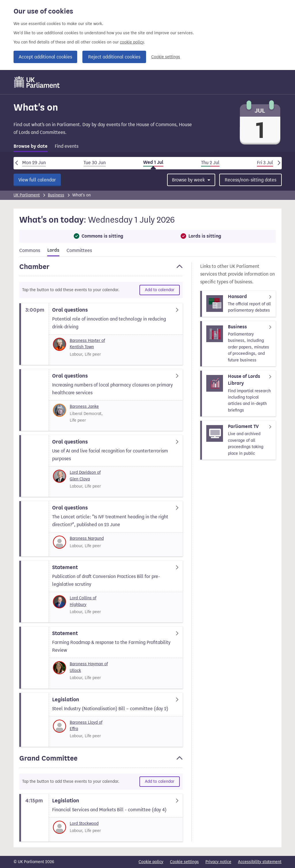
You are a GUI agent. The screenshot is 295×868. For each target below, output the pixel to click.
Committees (79, 250)
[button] (101, 269)
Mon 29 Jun (34, 163)
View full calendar (37, 180)
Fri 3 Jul (265, 163)
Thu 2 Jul (210, 163)
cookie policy (132, 42)
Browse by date (31, 146)
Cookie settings (166, 57)
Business (56, 195)
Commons (30, 250)
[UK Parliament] (37, 82)
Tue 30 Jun (95, 163)
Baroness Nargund (87, 538)
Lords (53, 250)
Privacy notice (218, 862)
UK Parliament (27, 195)
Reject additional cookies (114, 57)
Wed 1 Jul (153, 162)
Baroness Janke (84, 406)
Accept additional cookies (45, 57)
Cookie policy (151, 862)
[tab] (31, 147)
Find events (67, 146)
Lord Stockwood (84, 824)
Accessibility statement (260, 862)
